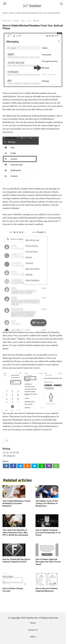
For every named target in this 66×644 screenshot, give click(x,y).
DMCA (33, 637)
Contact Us (33, 630)
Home (5, 13)
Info (23, 21)
